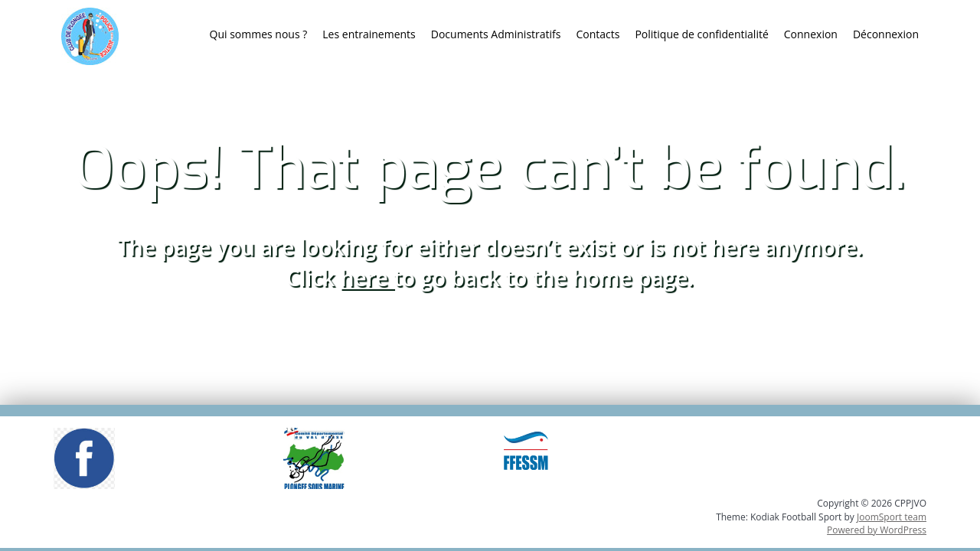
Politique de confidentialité (701, 34)
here (367, 278)
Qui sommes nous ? (259, 34)
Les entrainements (369, 34)
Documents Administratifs (496, 34)
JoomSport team (892, 517)
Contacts (598, 34)
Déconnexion (886, 34)
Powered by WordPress (877, 530)
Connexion (811, 34)
